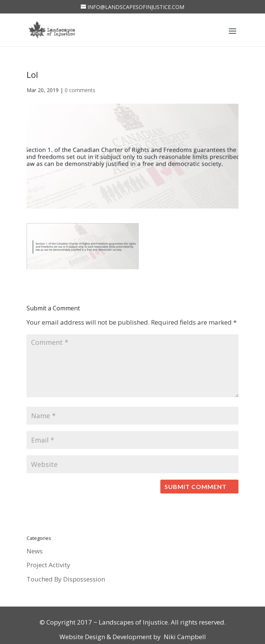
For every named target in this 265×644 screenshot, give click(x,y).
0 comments (80, 90)
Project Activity (48, 565)
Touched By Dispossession (66, 579)
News (35, 551)
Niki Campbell (184, 637)
